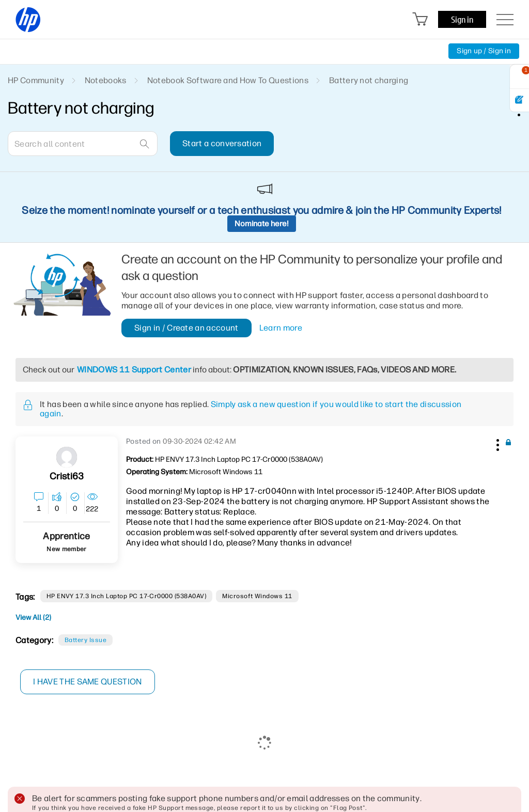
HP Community (36, 80)
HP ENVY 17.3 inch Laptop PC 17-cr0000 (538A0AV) (127, 596)
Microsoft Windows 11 (257, 596)
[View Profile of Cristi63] (67, 477)
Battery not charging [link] (369, 80)
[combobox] (83, 144)
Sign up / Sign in (484, 51)
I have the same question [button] (88, 682)
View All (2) (33, 618)
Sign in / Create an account (186, 328)
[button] (496, 443)
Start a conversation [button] (222, 143)
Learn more (281, 328)
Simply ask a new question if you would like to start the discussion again (251, 409)
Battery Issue (85, 640)
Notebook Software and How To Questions (228, 80)
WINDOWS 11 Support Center (134, 370)
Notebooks (106, 80)
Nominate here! (262, 224)
